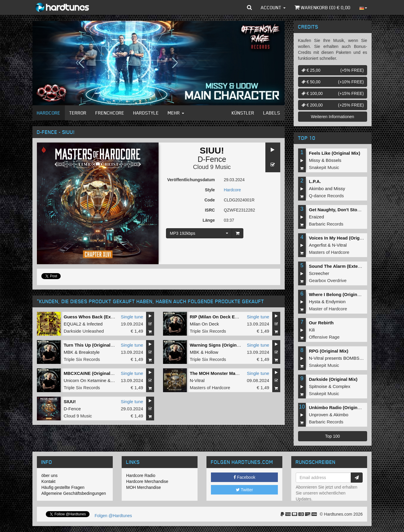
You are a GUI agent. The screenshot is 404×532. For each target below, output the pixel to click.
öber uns (49, 475)
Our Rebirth (321, 323)
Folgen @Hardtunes (113, 516)
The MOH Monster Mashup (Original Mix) (233, 373)
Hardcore (49, 113)
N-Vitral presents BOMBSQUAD (340, 358)
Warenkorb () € (322, 7)
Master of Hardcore (328, 309)
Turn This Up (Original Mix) (92, 345)
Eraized (316, 217)
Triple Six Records (208, 331)
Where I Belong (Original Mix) (340, 294)
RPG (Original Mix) (329, 351)
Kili (312, 330)
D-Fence (212, 159)
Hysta (314, 302)
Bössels (334, 160)
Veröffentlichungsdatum (191, 180)
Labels (272, 113)
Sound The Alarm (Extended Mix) (344, 266)
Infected (95, 324)
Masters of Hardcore (210, 388)
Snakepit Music (324, 167)
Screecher (319, 273)
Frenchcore (110, 113)
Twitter (245, 490)
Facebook (244, 477)
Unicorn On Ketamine (85, 380)
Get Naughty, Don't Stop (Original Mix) (349, 210)
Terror (78, 113)
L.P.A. (315, 181)
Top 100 (333, 436)
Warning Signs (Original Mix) (220, 345)
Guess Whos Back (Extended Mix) (100, 317)
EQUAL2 (72, 324)
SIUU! (70, 402)
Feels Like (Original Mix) (335, 153)
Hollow (212, 352)
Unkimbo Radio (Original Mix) (340, 407)
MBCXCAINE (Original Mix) (92, 373)
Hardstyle (146, 113)
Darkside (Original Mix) (333, 379)
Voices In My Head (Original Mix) (343, 238)
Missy (314, 160)
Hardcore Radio (141, 475)
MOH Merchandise (144, 487)
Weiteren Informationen (332, 117)
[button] (249, 7)
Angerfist (318, 245)
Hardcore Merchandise (147, 481)
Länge (209, 220)
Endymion (336, 302)
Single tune (132, 317)
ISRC (210, 210)
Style (210, 190)
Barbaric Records (326, 224)
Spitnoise (318, 386)
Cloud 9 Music (212, 167)
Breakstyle (89, 352)
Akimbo (316, 188)
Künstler (243, 113)
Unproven (318, 415)
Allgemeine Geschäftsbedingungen (74, 493)
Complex (341, 386)
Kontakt (48, 481)
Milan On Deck (204, 324)
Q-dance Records (326, 196)
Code (210, 200)
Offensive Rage (324, 337)
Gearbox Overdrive (328, 280)
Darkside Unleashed (84, 331)
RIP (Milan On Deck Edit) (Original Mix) (231, 317)
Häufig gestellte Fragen (63, 487)
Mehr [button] (176, 113)
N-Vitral (197, 380)
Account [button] (273, 7)
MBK (69, 352)
